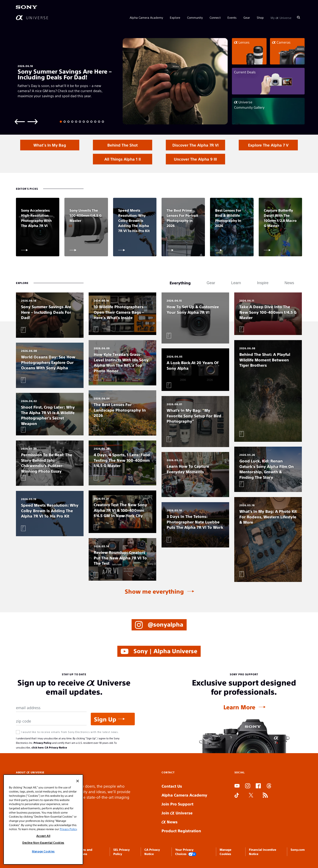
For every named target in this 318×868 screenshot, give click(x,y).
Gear (247, 17)
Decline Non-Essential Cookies (43, 843)
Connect (215, 17)
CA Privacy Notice (56, 747)
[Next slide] (33, 121)
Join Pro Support (177, 804)
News (170, 822)
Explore (175, 17)
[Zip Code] (51, 721)
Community (195, 17)
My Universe (281, 17)
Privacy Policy (43, 743)
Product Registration (181, 831)
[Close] (78, 781)
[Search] (298, 17)
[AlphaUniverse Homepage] (32, 18)
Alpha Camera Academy (146, 17)
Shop (260, 17)
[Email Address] (51, 708)
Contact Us (172, 786)
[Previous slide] (20, 121)
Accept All (43, 836)
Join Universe (177, 813)
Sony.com (298, 849)
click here (38, 747)
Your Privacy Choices (186, 852)
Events (232, 17)
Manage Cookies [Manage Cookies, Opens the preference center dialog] (43, 851)
